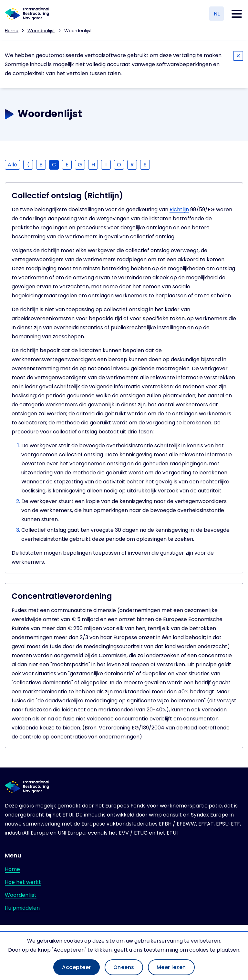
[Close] (238, 57)
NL (217, 14)
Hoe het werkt (23, 882)
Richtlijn (179, 209)
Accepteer (77, 967)
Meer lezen (171, 967)
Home (12, 31)
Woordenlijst (41, 31)
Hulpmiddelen (22, 908)
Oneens (124, 967)
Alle (12, 165)
